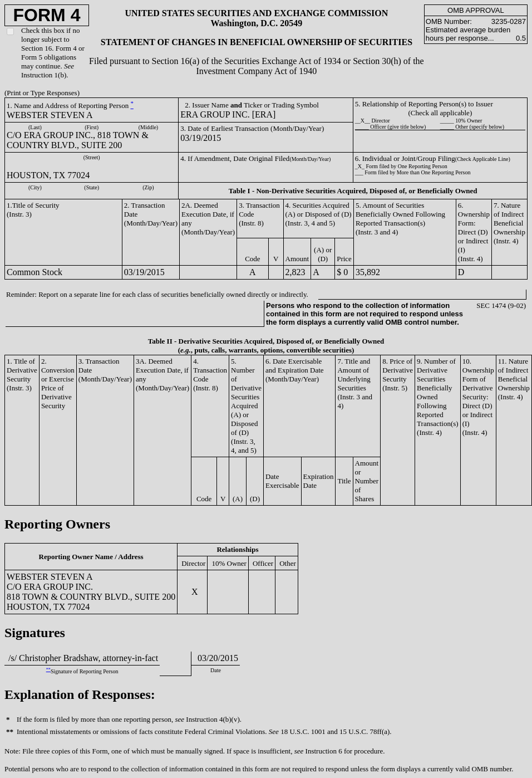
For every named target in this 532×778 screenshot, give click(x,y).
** (48, 670)
